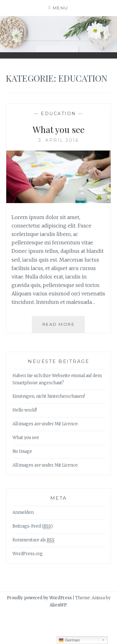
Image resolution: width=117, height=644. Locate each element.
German (69, 640)
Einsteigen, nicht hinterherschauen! (49, 396)
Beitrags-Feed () (33, 526)
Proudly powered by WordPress (39, 598)
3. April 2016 (59, 140)
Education (58, 114)
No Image (22, 451)
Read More (61, 327)
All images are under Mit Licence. (46, 424)
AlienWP (58, 605)
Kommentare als (34, 540)
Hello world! (25, 410)
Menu (61, 8)
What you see (59, 129)
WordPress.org (28, 554)
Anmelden (23, 512)
